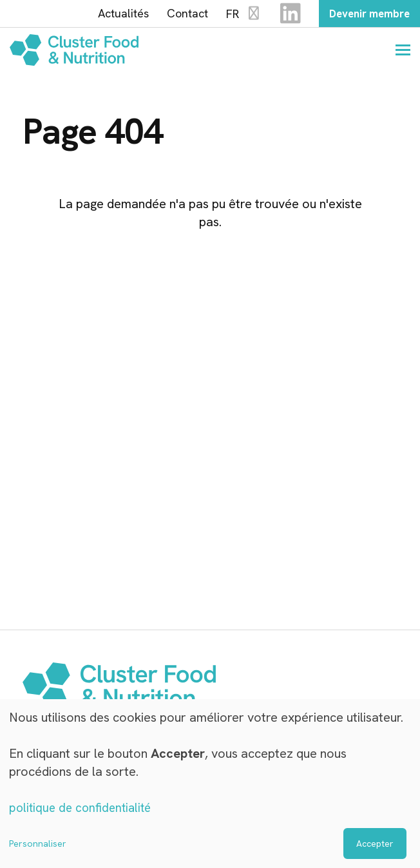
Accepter (375, 844)
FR (233, 15)
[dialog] (210, 784)
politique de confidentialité (83, 808)
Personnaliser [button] (38, 844)
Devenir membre (364, 14)
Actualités (112, 15)
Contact (176, 15)
